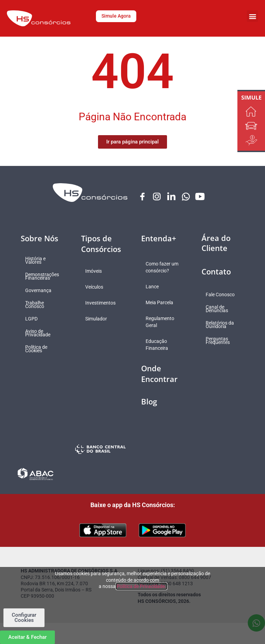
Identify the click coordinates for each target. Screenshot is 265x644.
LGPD (34, 319)
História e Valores (38, 261)
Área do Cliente (216, 243)
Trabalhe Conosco (37, 305)
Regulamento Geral (162, 329)
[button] (252, 16)
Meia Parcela (162, 310)
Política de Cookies (39, 349)
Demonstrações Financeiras (45, 277)
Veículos (97, 287)
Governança (41, 291)
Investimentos (103, 303)
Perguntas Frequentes (220, 341)
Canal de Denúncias (220, 309)
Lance (155, 294)
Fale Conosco (223, 295)
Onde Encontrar (159, 381)
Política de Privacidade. (141, 586)
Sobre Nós (40, 239)
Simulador (99, 319)
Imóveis (96, 271)
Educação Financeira (159, 352)
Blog (149, 409)
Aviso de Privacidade (40, 333)
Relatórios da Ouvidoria (223, 325)
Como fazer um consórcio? (160, 271)
